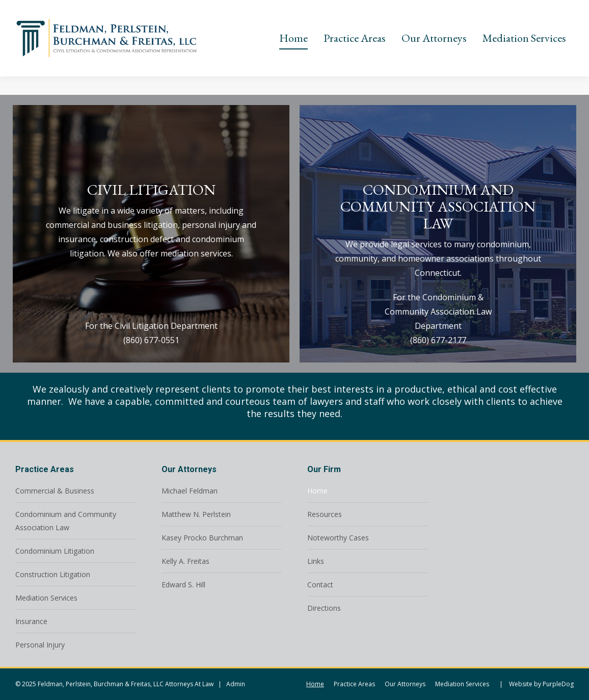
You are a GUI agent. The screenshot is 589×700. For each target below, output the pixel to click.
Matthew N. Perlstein (196, 514)
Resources (325, 514)
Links (316, 561)
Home (317, 491)
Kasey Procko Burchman (202, 538)
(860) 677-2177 (438, 340)
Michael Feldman (190, 491)
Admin (236, 684)
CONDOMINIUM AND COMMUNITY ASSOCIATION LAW (438, 206)
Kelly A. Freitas (185, 561)
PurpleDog (558, 684)
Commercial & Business (55, 491)
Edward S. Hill (183, 585)
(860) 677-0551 (151, 340)
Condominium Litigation (55, 551)
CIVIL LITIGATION (151, 190)
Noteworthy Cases (338, 538)
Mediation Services (46, 598)
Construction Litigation (53, 574)
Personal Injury (40, 645)
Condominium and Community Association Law (66, 521)
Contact (320, 585)
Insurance (31, 621)
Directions (324, 608)
